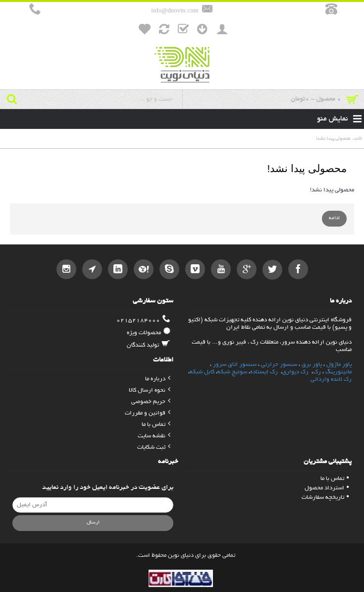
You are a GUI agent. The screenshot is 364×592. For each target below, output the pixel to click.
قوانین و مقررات (148, 413)
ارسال (93, 523)
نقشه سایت (154, 436)
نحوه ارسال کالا (150, 390)
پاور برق (312, 365)
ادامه (334, 218)
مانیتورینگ (338, 372)
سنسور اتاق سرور (235, 365)
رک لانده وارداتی (331, 380)
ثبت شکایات (154, 447)
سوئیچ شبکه (232, 372)
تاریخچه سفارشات (325, 498)
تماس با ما (156, 425)
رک (317, 372)
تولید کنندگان (149, 345)
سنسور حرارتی (279, 365)
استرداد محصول (327, 488)
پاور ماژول (339, 365)
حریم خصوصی (151, 402)
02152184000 (143, 320)
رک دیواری (296, 372)
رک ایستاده (264, 372)
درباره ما (158, 379)
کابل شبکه (202, 372)
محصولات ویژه (149, 333)
